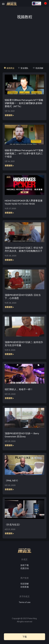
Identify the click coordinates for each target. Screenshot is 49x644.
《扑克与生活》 (13, 525)
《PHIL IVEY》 (12, 481)
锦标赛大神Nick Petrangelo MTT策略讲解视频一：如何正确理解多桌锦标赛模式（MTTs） (24, 103)
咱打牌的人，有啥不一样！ (19, 389)
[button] (3, 4)
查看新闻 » (9, 115)
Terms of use (25, 602)
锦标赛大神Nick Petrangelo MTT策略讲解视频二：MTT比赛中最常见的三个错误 (24, 153)
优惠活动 (25, 568)
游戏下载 (25, 565)
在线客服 (25, 587)
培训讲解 (25, 584)
